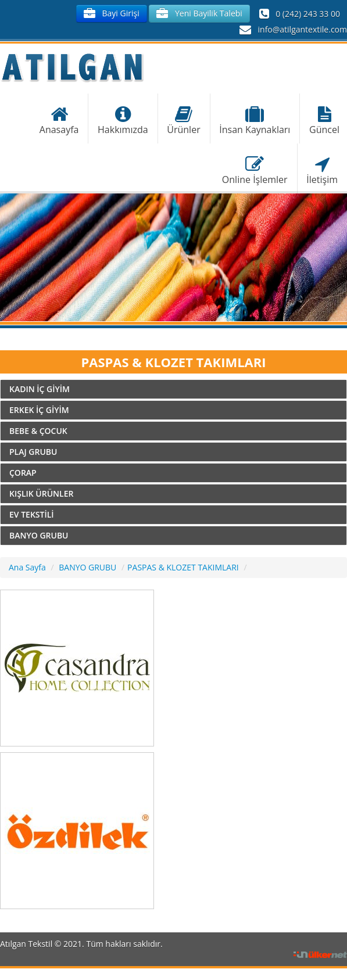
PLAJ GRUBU (33, 452)
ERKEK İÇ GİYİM (39, 410)
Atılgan (72, 67)
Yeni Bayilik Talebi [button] (199, 14)
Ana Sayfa (27, 567)
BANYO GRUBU (39, 535)
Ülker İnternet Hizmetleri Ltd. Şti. (320, 955)
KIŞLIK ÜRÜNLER (41, 493)
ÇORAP (23, 473)
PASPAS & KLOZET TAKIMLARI (183, 567)
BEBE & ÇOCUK (38, 431)
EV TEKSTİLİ (32, 514)
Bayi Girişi (112, 14)
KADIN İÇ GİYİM (40, 389)
